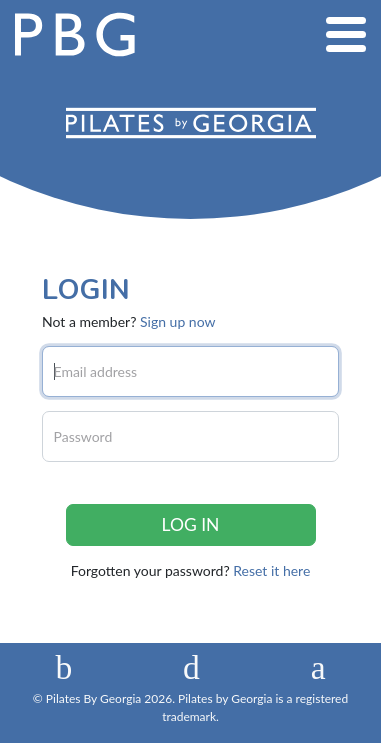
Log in (191, 524)
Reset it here (271, 570)
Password (83, 436)
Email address (96, 371)
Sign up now (177, 321)
